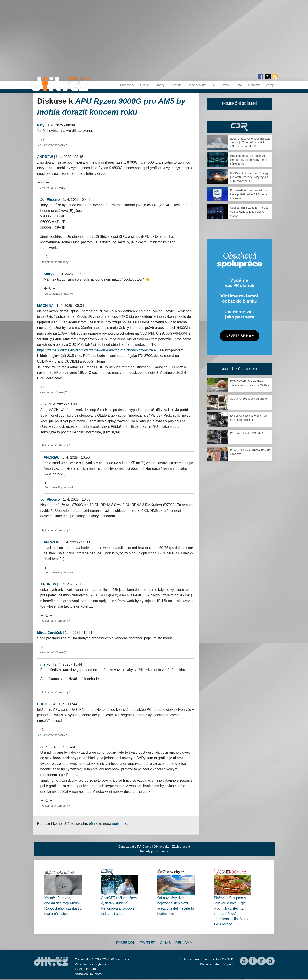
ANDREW (45, 157)
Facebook (126, 943)
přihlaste (95, 824)
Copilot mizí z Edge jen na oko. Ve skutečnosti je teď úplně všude (250, 212)
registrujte (120, 824)
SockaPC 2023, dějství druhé (248, 399)
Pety (41, 125)
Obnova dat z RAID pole (135, 847)
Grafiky (160, 85)
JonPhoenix (50, 200)
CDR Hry (239, 127)
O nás (165, 943)
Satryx (49, 274)
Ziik (44, 404)
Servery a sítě (197, 85)
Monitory (254, 85)
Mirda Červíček (50, 633)
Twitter (148, 943)
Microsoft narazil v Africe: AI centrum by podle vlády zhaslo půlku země (249, 160)
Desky (144, 85)
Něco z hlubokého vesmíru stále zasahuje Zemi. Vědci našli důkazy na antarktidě (250, 142)
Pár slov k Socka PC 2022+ (247, 433)
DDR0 (42, 704)
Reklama (183, 943)
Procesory (127, 85)
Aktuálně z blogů (239, 369)
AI (214, 85)
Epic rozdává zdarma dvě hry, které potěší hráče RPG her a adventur (249, 194)
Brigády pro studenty (154, 851)
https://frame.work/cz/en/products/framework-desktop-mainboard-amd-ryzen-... (98, 350)
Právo (226, 85)
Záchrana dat (181, 847)
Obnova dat (162, 847)
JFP (44, 747)
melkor (46, 664)
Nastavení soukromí (89, 974)
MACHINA (46, 306)
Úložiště (176, 85)
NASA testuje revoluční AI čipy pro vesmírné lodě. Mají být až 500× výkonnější (249, 177)
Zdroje (270, 85)
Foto (239, 85)
